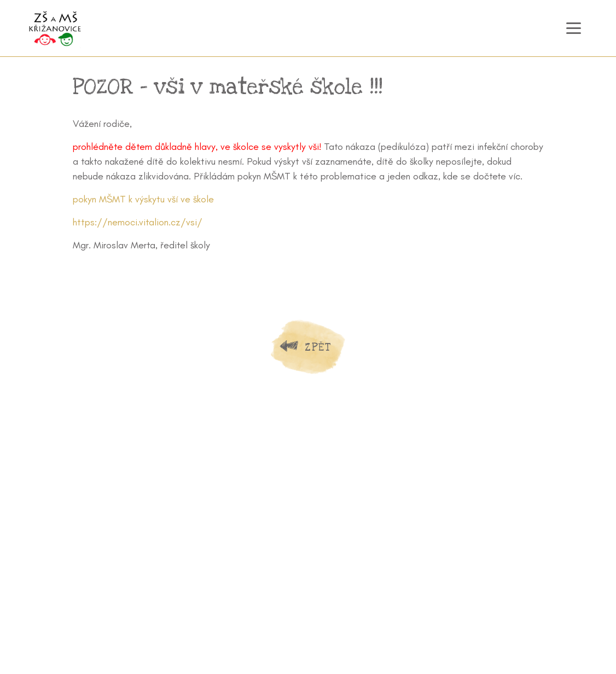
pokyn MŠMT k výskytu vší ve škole (143, 199)
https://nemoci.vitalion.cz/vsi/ (138, 222)
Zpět (318, 347)
